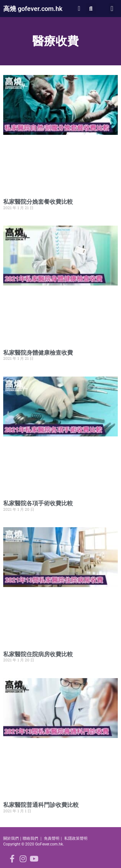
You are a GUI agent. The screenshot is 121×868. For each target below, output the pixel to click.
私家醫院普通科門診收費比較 (41, 805)
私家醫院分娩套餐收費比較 (38, 202)
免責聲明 (52, 838)
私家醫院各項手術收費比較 (38, 503)
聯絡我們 (30, 838)
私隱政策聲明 (76, 838)
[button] (91, 9)
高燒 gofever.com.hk (33, 9)
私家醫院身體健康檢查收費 (38, 353)
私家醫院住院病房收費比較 (38, 654)
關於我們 (11, 838)
